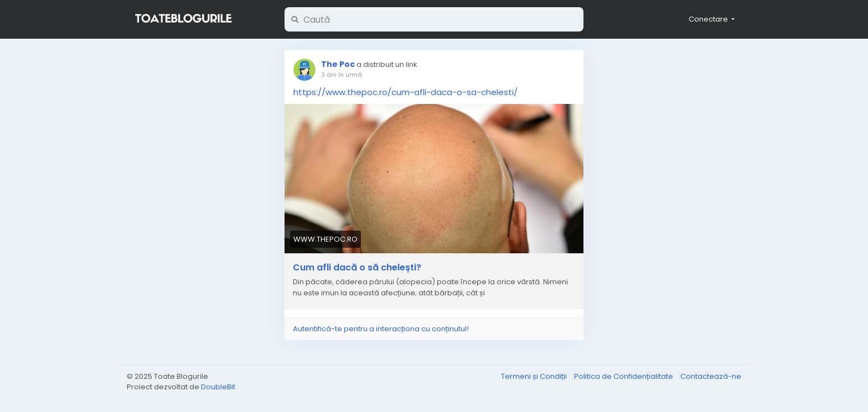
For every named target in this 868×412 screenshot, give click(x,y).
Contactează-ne (711, 376)
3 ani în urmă (342, 75)
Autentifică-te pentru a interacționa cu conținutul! (381, 329)
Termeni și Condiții (535, 376)
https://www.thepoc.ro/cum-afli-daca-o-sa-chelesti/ (405, 92)
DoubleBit (218, 387)
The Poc (338, 64)
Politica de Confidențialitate (624, 376)
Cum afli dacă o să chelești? (357, 268)
